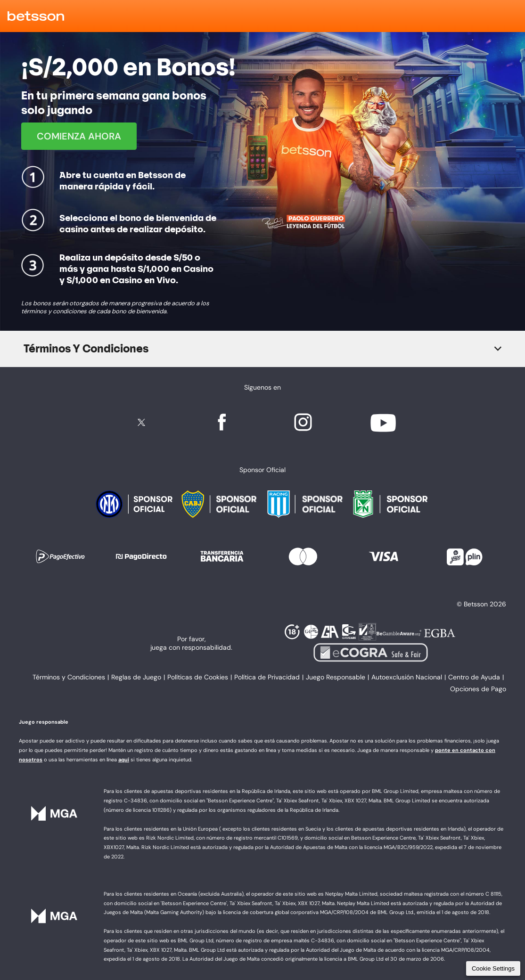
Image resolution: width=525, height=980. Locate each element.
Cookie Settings (493, 968)
